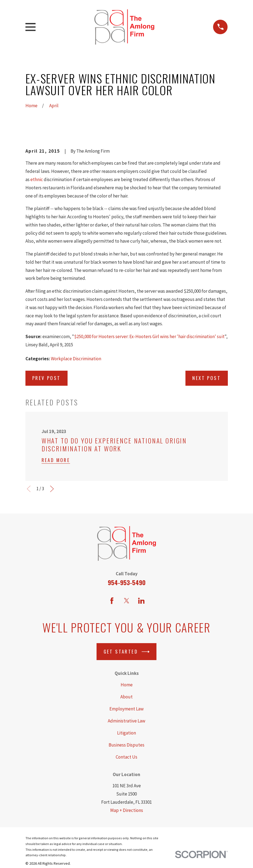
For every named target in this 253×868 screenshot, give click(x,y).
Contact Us (126, 757)
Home (127, 685)
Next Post (207, 378)
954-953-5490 (127, 582)
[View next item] (52, 489)
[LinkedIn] (141, 601)
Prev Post (46, 378)
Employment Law (126, 709)
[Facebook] (112, 601)
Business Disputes (126, 745)
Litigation (126, 733)
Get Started (127, 652)
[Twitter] (127, 601)
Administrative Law (126, 721)
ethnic (37, 179)
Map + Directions (127, 810)
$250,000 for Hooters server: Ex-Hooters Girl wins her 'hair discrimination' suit (149, 336)
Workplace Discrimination (76, 359)
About (126, 697)
